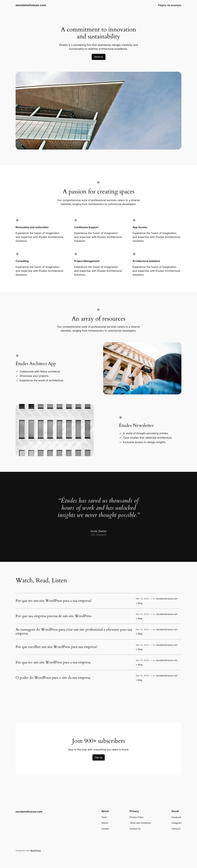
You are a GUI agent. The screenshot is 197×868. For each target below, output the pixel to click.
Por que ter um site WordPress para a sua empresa (53, 662)
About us (99, 57)
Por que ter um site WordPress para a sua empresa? (54, 601)
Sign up (99, 757)
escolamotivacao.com (31, 5)
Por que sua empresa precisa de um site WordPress (54, 616)
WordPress (35, 850)
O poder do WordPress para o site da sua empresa (53, 678)
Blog (140, 603)
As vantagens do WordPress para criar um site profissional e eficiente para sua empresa (74, 632)
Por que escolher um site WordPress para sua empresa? (57, 647)
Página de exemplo (170, 5)
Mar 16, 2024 (142, 599)
